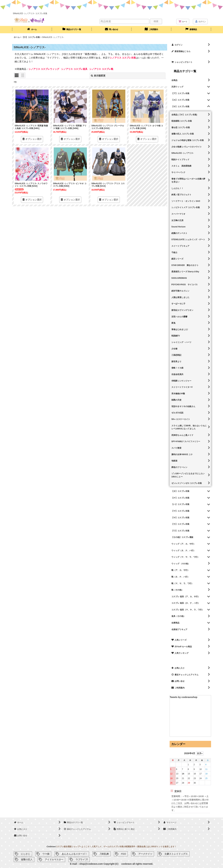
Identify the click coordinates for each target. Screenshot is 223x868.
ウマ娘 (46, 854)
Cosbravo (51, 847)
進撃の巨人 (27, 860)
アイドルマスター (54, 860)
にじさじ (26, 854)
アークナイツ (145, 854)
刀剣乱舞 (104, 854)
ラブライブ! (82, 860)
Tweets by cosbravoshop (184, 697)
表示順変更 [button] (98, 76)
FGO (124, 854)
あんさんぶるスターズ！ (74, 854)
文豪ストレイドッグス (176, 854)
